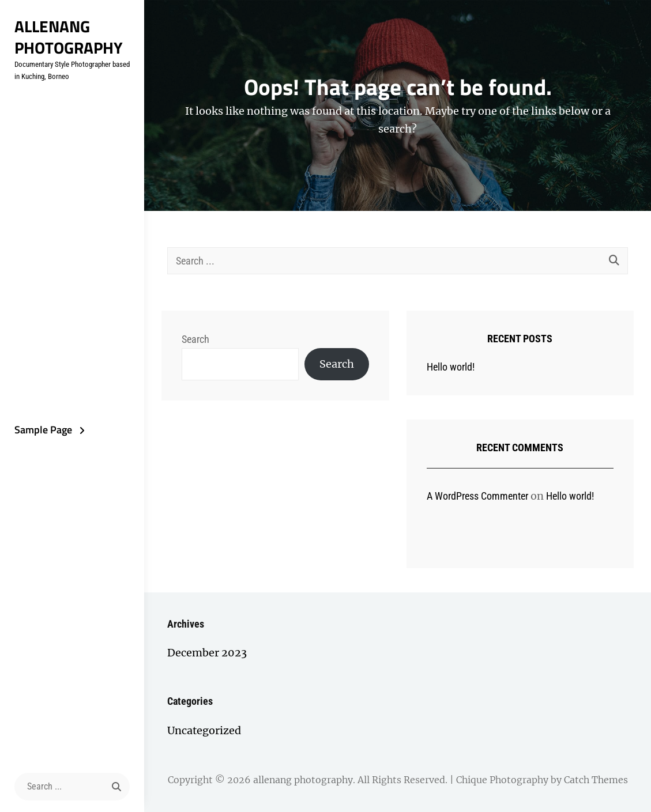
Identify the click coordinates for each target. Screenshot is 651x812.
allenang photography (69, 37)
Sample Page (43, 430)
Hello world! (451, 367)
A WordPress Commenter (477, 496)
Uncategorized (204, 730)
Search (195, 339)
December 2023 (207, 653)
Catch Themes (596, 780)
